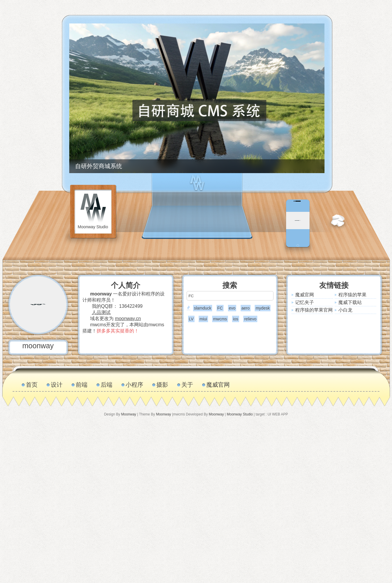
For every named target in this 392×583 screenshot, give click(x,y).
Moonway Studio (240, 414)
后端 (107, 385)
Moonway (129, 414)
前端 (82, 385)
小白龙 (345, 310)
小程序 (134, 385)
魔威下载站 (350, 302)
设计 (57, 385)
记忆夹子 (305, 302)
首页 (32, 385)
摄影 (162, 385)
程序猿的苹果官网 (314, 310)
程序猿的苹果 (352, 295)
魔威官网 (305, 295)
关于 (187, 385)
